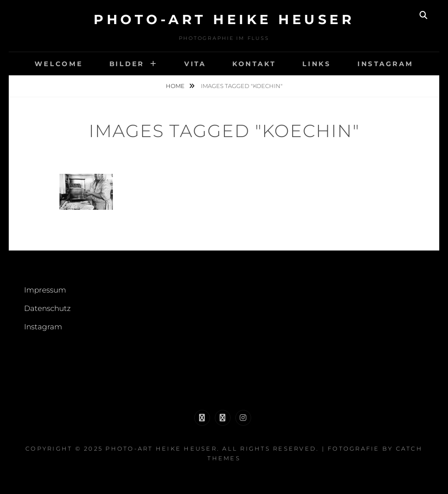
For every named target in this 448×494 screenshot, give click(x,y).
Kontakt (254, 64)
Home (176, 86)
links (317, 64)
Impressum (45, 290)
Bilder (127, 64)
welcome (59, 64)
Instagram (385, 64)
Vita (195, 64)
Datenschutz (47, 308)
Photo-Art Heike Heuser (224, 19)
